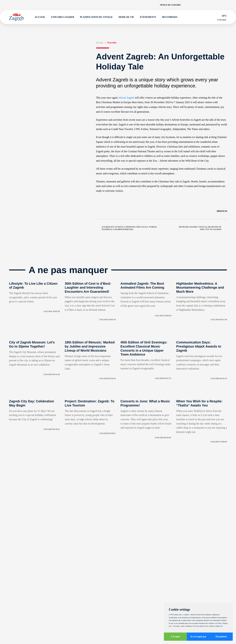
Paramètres (221, 637)
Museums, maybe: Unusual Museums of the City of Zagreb (203, 228)
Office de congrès (170, 5)
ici (221, 626)
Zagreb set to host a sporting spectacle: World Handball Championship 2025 (126, 228)
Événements (147, 17)
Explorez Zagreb (61, 17)
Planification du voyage (95, 17)
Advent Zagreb (126, 98)
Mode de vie (125, 17)
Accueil (39, 17)
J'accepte (175, 637)
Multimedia (168, 17)
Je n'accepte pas (198, 637)
